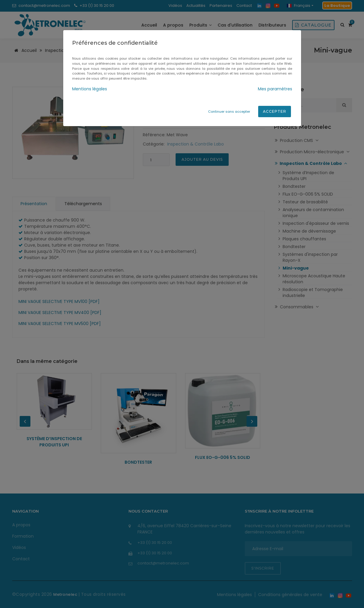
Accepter (275, 111)
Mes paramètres (275, 89)
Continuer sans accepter (229, 112)
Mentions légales (90, 89)
